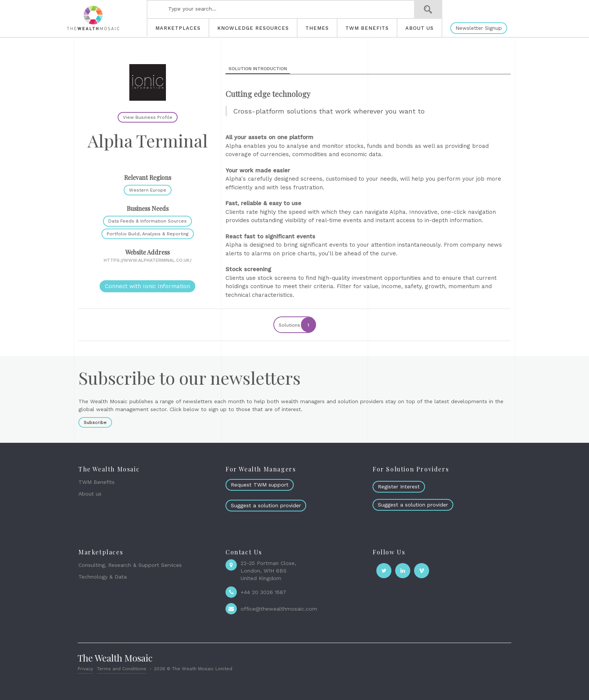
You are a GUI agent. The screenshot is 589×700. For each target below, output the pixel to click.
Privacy (85, 669)
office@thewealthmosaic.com (279, 609)
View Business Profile (148, 117)
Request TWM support (260, 485)
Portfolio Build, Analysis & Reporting (148, 234)
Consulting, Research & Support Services (130, 565)
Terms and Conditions (122, 669)
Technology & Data (103, 577)
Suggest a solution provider (266, 505)
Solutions (297, 325)
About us (90, 494)
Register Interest (399, 487)
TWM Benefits (97, 482)
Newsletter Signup (479, 28)
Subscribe (95, 422)
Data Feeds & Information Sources (147, 221)
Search (428, 9)
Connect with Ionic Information (147, 286)
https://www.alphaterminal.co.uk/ (148, 260)
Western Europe (148, 190)
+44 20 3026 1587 (263, 592)
